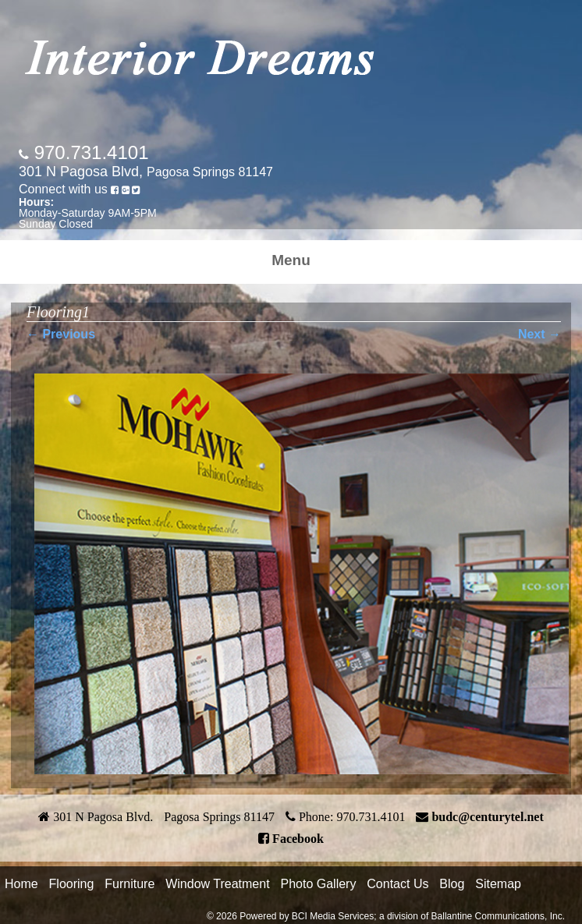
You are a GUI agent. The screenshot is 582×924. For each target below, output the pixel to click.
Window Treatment (217, 884)
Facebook (298, 839)
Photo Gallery (318, 884)
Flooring (72, 884)
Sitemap (498, 884)
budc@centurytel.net (487, 817)
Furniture (130, 884)
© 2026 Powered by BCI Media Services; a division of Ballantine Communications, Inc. (386, 916)
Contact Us (397, 884)
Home (21, 884)
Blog (452, 884)
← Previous (61, 334)
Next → (539, 334)
